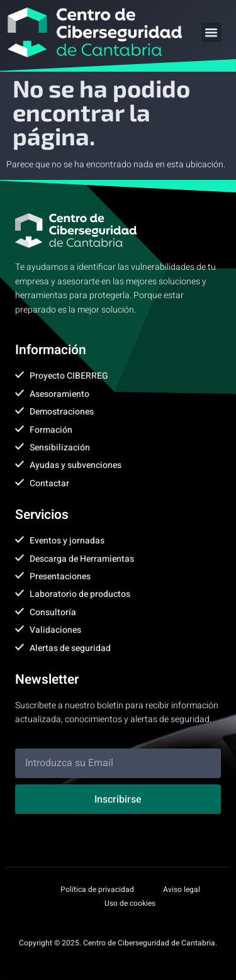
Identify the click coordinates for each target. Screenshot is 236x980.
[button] (211, 33)
